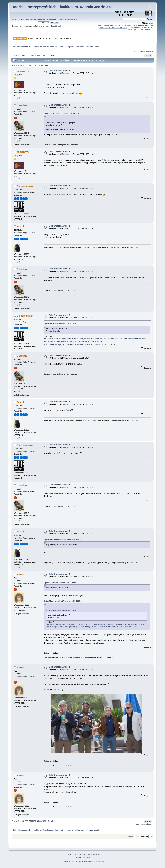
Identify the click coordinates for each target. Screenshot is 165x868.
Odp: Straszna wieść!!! (60, 71)
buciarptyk (23, 71)
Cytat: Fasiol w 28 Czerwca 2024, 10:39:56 (60, 583)
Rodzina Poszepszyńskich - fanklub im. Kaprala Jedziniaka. (62, 7)
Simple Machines (93, 855)
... (20, 55)
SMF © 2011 (82, 855)
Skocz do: (130, 838)
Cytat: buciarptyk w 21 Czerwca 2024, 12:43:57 (62, 114)
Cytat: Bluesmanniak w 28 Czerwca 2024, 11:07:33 (63, 540)
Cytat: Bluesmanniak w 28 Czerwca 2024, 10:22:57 (63, 601)
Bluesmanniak (25, 186)
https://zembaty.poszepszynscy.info (113, 27)
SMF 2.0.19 (72, 855)
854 (23, 55)
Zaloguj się (29, 19)
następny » (149, 51)
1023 (44, 55)
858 (38, 55)
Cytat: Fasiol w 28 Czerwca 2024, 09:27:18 (60, 324)
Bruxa (20, 574)
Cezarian (22, 105)
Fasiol (20, 226)
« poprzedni (139, 51)
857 (35, 55)
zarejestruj (41, 19)
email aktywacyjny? (70, 19)
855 (27, 55)
